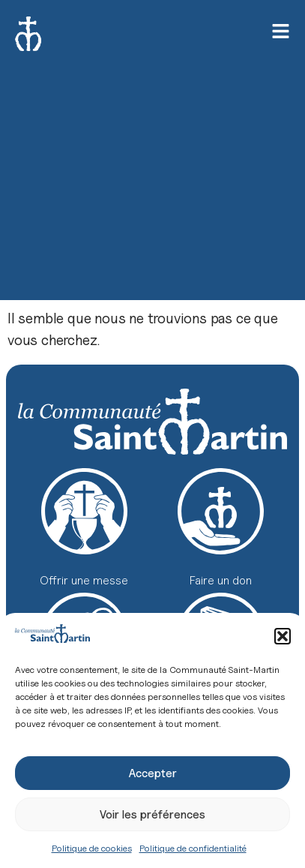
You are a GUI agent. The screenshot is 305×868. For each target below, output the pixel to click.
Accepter (153, 773)
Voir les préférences (152, 815)
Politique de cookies (92, 848)
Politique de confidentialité (193, 848)
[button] (283, 636)
